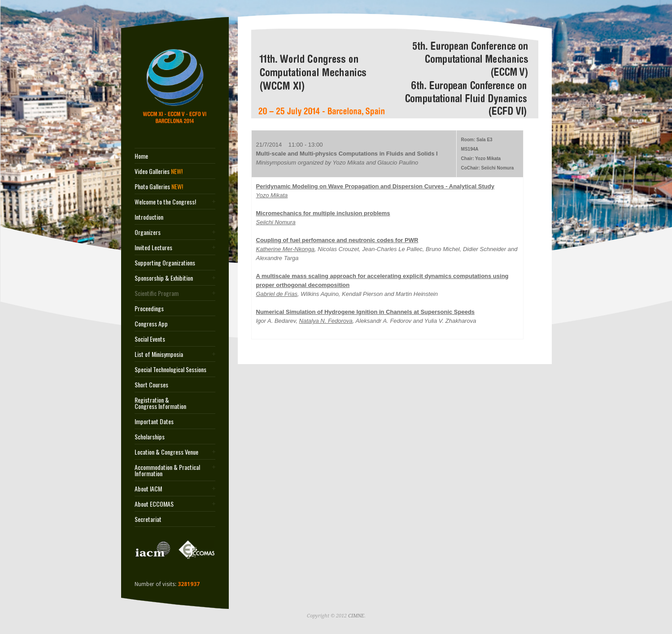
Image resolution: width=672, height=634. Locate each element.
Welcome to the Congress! (165, 202)
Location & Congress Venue (166, 452)
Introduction (149, 217)
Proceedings (149, 308)
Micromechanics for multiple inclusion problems (323, 213)
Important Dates (154, 421)
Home (141, 156)
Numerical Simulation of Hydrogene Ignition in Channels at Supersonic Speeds (366, 312)
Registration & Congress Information (160, 403)
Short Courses (151, 385)
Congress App (151, 324)
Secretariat (148, 519)
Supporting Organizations (165, 263)
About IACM (148, 489)
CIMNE (356, 616)
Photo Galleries (159, 187)
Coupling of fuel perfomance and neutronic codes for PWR (337, 240)
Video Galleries (159, 171)
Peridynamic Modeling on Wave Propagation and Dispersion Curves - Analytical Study (375, 186)
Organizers (148, 232)
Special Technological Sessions (170, 369)
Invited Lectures (153, 248)
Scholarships (150, 437)
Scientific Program (157, 293)
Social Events (150, 339)
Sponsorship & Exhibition (164, 278)
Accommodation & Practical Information (167, 470)
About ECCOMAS (154, 504)
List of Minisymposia (159, 354)
